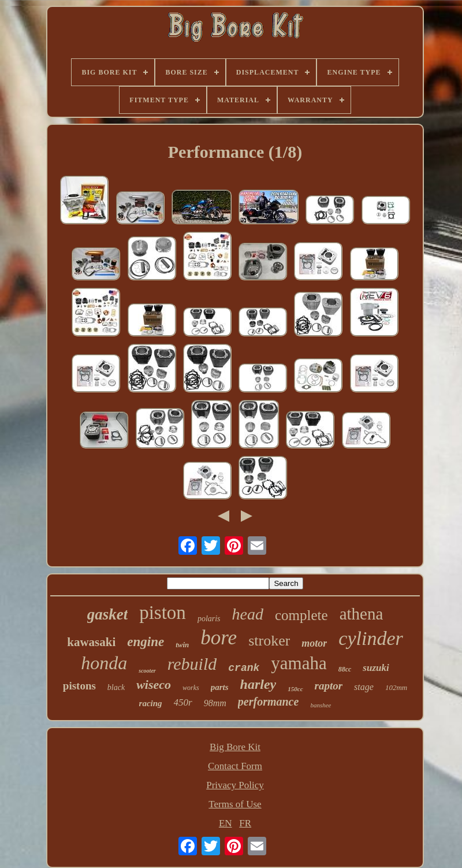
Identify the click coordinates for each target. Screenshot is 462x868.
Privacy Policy (235, 785)
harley (258, 684)
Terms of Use (235, 804)
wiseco (154, 685)
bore (219, 638)
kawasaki (91, 642)
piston (163, 613)
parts (220, 687)
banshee (321, 705)
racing (151, 703)
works (191, 688)
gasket (108, 614)
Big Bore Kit (235, 747)
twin (182, 645)
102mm (396, 687)
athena (362, 614)
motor (314, 643)
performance (269, 702)
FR (245, 823)
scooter (147, 671)
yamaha (299, 663)
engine (146, 642)
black (116, 687)
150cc (295, 689)
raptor (329, 686)
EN (226, 823)
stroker (269, 641)
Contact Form (235, 766)
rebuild (192, 664)
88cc (345, 669)
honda (104, 663)
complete (301, 615)
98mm (215, 703)
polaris (209, 619)
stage (364, 687)
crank (244, 668)
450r (183, 702)
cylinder (370, 638)
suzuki (376, 668)
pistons (79, 686)
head (248, 614)
